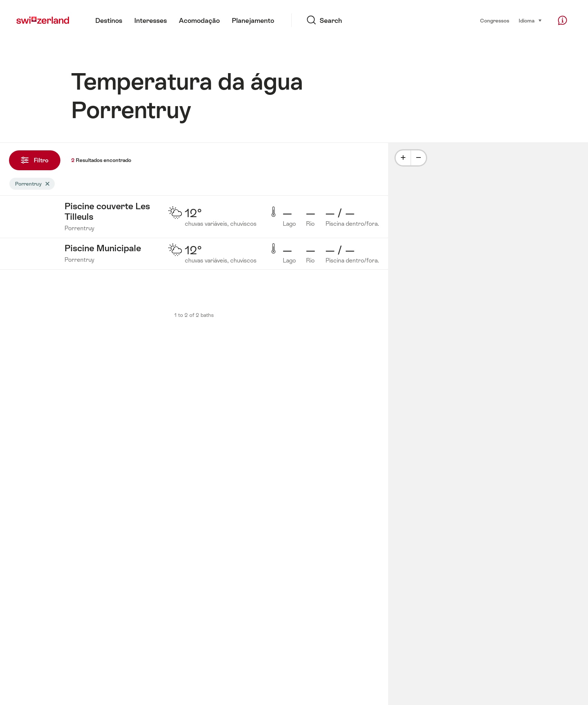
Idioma (530, 20)
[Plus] (403, 158)
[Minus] (418, 158)
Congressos (495, 21)
